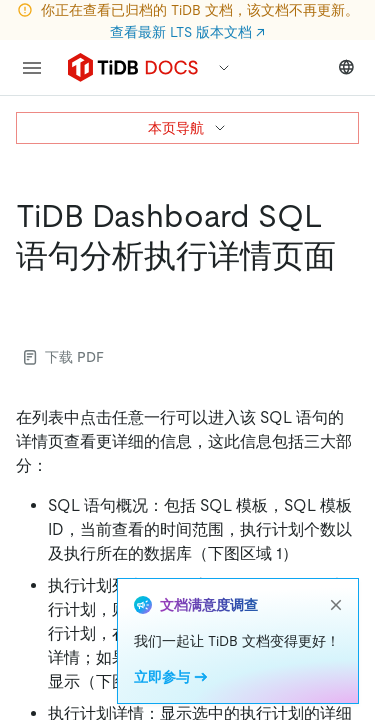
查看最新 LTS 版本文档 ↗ (187, 32)
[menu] (32, 68)
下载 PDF (64, 357)
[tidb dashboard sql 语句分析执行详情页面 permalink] (32, 296)
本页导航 (188, 128)
